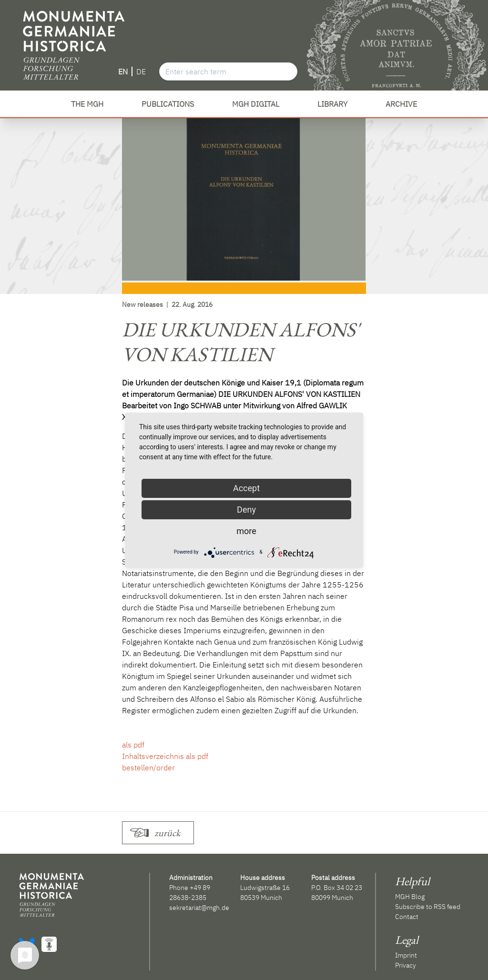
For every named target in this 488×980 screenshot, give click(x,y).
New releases (142, 304)
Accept (246, 488)
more (246, 531)
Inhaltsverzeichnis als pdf (165, 756)
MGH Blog (410, 897)
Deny (246, 510)
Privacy (406, 965)
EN (123, 71)
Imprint (406, 955)
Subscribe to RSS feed (428, 907)
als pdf (133, 745)
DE (141, 71)
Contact (407, 917)
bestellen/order (148, 768)
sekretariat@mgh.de (199, 908)
